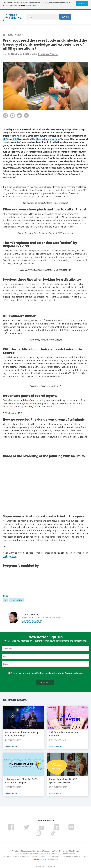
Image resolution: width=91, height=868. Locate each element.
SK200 (16, 139)
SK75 (5, 139)
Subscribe (45, 682)
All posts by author (32, 621)
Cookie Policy (52, 860)
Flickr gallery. (10, 556)
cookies (33, 5)
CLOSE (82, 4)
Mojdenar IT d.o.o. (49, 867)
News (20, 35)
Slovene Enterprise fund (48, 139)
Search (65, 17)
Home (10, 35)
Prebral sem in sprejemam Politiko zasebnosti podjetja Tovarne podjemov (47, 673)
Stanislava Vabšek (48, 54)
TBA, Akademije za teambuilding (26, 403)
